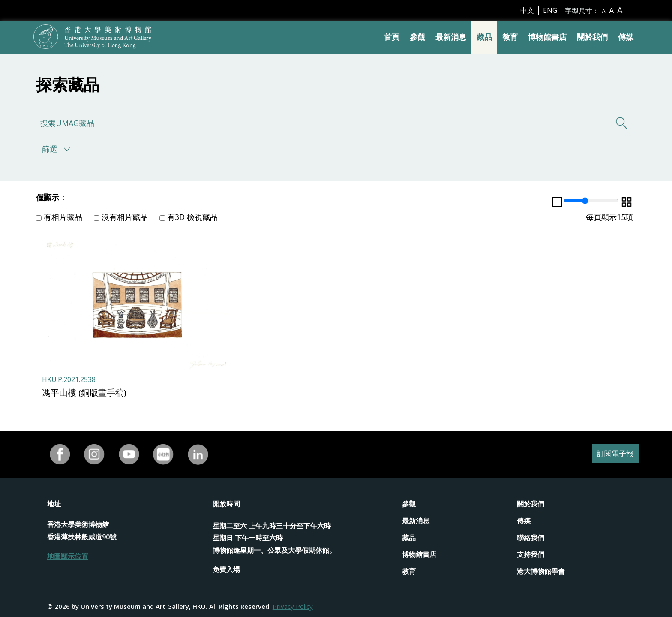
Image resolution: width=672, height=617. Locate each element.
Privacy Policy (293, 606)
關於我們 (592, 37)
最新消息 (451, 37)
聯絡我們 (531, 538)
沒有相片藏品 (121, 217)
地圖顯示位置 (68, 556)
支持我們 (531, 554)
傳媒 (626, 37)
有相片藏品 (59, 217)
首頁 (392, 37)
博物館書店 (547, 37)
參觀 (417, 37)
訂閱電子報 (612, 454)
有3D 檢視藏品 (189, 217)
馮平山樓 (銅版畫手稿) (84, 393)
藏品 (484, 37)
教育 (510, 37)
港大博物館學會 (541, 571)
